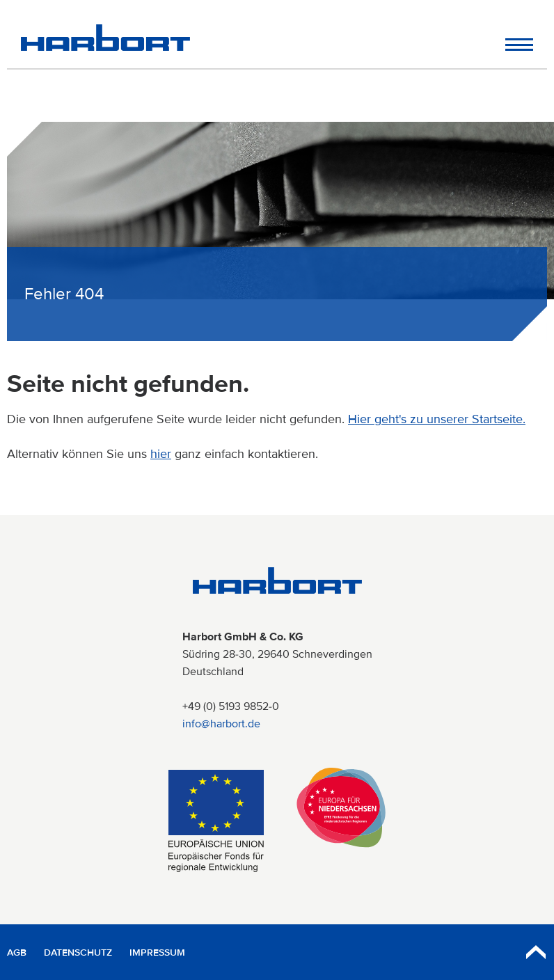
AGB (17, 953)
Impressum (157, 953)
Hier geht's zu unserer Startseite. (437, 419)
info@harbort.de (221, 724)
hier (161, 454)
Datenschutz (78, 953)
